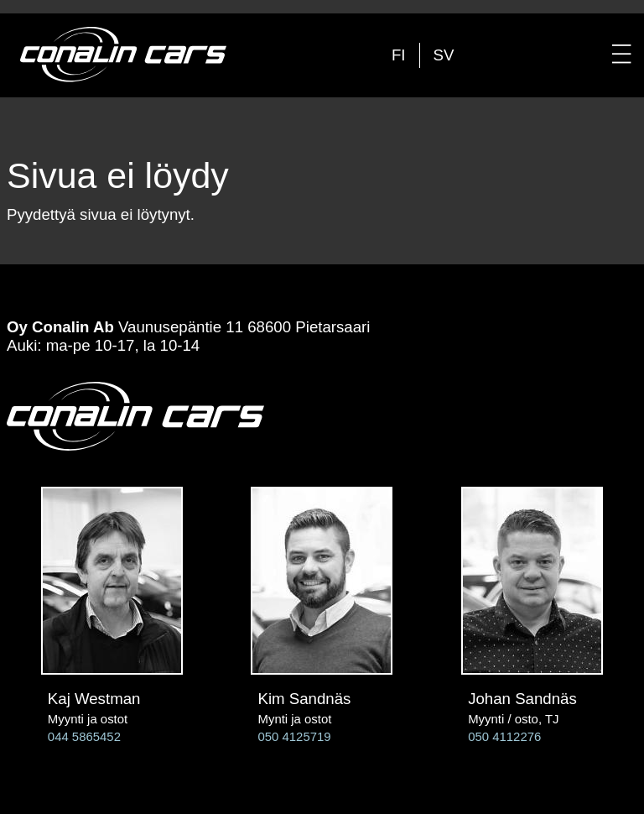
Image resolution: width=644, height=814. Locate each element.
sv (444, 55)
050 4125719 (294, 736)
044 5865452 (84, 736)
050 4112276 (504, 736)
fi (399, 55)
